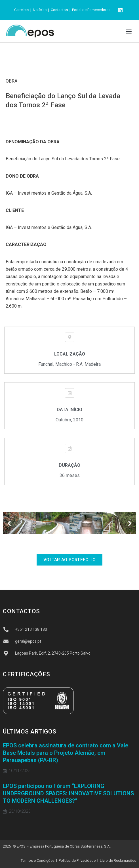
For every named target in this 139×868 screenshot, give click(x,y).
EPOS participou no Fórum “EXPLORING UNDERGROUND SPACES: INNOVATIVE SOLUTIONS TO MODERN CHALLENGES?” (68, 793)
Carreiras (21, 10)
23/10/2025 (20, 811)
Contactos (59, 10)
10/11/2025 (20, 771)
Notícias (40, 10)
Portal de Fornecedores (91, 10)
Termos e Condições (38, 860)
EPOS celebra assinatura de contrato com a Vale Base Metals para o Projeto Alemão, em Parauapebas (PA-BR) (66, 753)
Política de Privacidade (77, 860)
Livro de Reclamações (118, 860)
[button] (129, 31)
